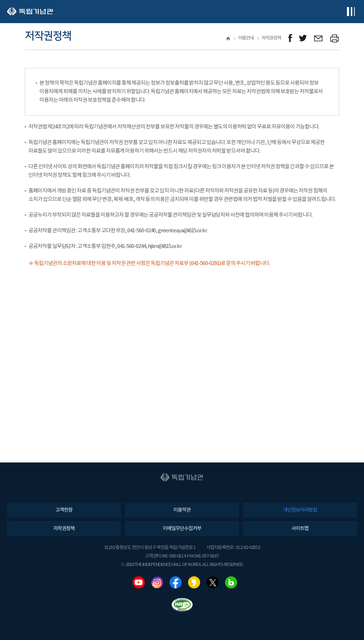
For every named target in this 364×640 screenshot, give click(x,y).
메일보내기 (319, 38)
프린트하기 (335, 38)
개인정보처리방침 (300, 510)
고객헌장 (64, 510)
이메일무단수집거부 (182, 529)
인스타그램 (157, 582)
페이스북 (176, 582)
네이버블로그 (231, 582)
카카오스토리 (194, 582)
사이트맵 (300, 529)
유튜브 (139, 582)
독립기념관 (30, 12)
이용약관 (182, 510)
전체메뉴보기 (351, 12)
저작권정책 (64, 529)
